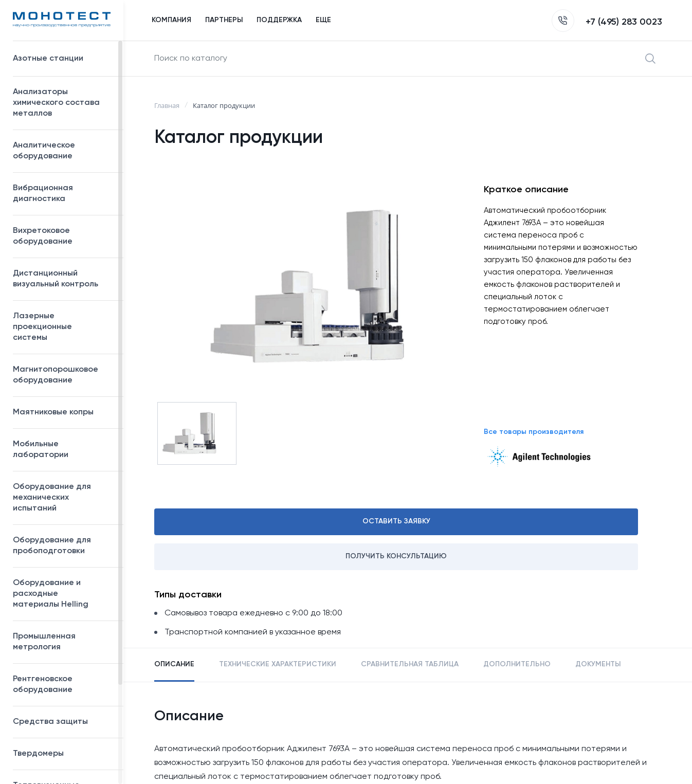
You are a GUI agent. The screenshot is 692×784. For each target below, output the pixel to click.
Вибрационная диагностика (43, 194)
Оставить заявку (396, 521)
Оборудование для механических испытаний (63, 498)
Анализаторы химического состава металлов (63, 103)
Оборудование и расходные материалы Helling (63, 594)
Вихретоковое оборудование (43, 236)
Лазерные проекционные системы (42, 327)
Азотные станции (63, 59)
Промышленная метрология (63, 642)
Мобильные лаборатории (41, 450)
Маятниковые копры (53, 412)
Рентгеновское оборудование (63, 685)
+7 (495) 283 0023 (607, 22)
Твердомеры (38, 754)
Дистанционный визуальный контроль (63, 279)
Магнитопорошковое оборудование (63, 375)
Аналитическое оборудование (63, 151)
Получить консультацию (396, 556)
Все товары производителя (534, 432)
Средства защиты (63, 722)
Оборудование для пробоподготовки (63, 546)
